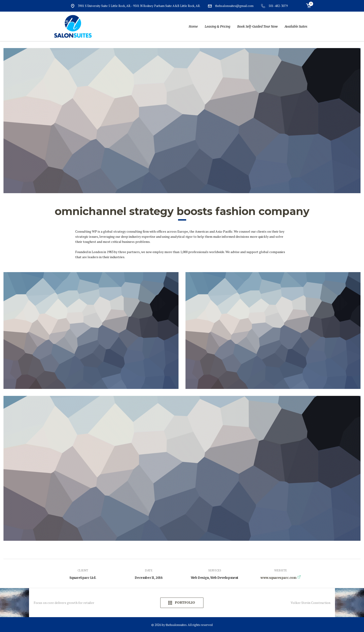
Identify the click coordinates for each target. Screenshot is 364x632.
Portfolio (184, 603)
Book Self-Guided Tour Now (257, 26)
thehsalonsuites (176, 625)
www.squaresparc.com (278, 578)
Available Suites (296, 26)
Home (193, 26)
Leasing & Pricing (218, 26)
